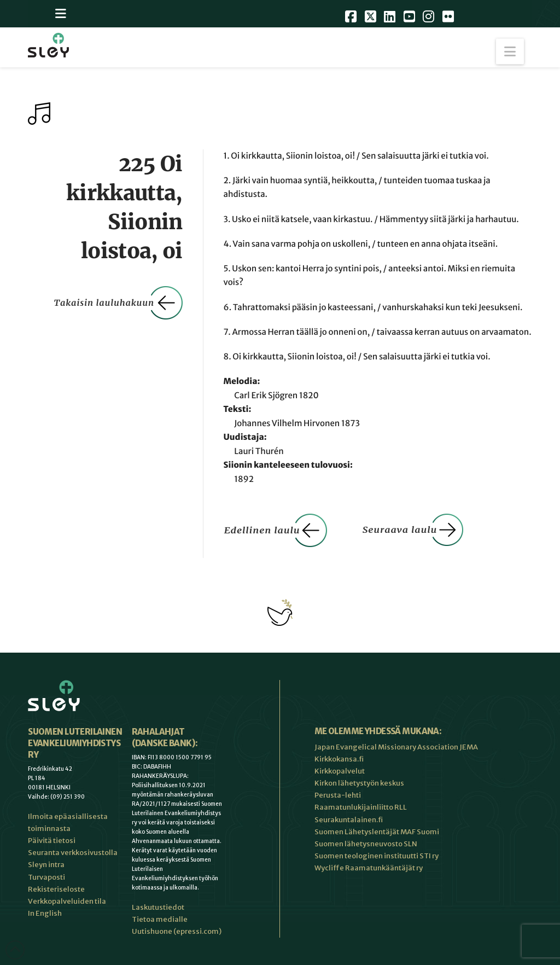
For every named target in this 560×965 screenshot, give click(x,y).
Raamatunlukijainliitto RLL (361, 807)
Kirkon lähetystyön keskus (359, 783)
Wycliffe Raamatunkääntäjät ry (369, 868)
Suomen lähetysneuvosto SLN (366, 844)
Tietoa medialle (160, 919)
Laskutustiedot (158, 907)
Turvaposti (46, 877)
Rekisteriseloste (56, 889)
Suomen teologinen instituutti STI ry (377, 856)
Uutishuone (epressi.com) (177, 931)
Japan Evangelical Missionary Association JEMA (396, 747)
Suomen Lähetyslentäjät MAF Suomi (377, 832)
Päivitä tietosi (52, 841)
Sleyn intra (46, 865)
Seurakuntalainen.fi (349, 820)
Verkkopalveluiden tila (67, 901)
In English (45, 913)
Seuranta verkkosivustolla (73, 853)
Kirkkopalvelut (340, 771)
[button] (510, 52)
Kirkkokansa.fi (339, 759)
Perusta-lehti (338, 795)
